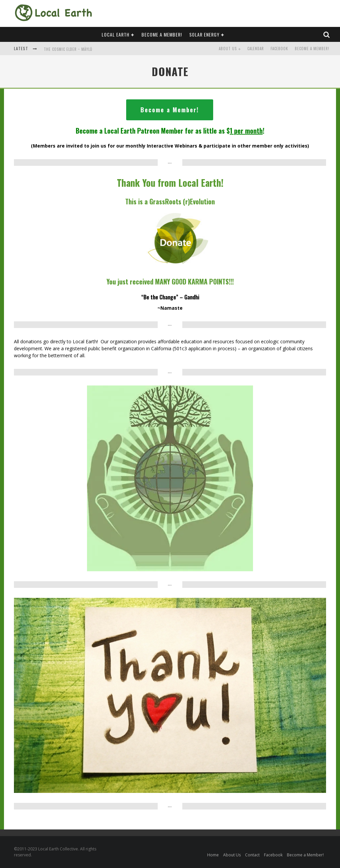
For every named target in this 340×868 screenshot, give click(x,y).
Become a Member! (162, 34)
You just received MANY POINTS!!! (170, 281)
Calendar (256, 49)
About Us (228, 49)
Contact (252, 855)
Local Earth (116, 34)
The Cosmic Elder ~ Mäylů (68, 49)
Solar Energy (204, 34)
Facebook (279, 49)
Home (213, 855)
